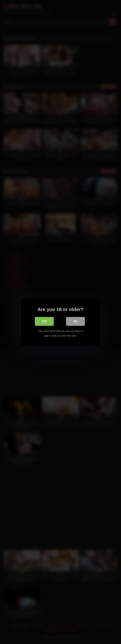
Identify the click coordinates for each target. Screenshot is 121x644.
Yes (44, 321)
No (75, 321)
